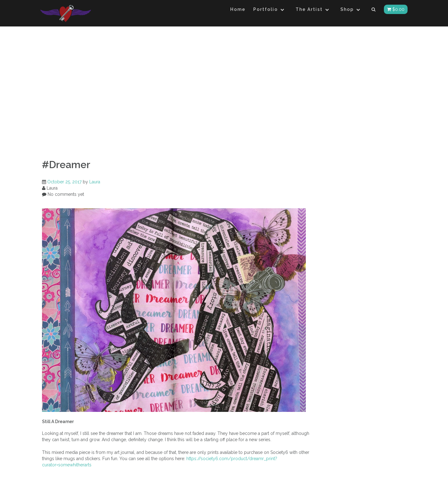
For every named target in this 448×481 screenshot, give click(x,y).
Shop (347, 9)
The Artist (309, 9)
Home (238, 9)
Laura (95, 182)
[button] (374, 10)
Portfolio (266, 9)
